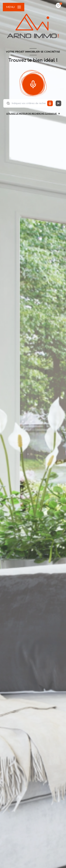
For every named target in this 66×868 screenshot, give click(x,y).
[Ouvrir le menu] (14, 7)
